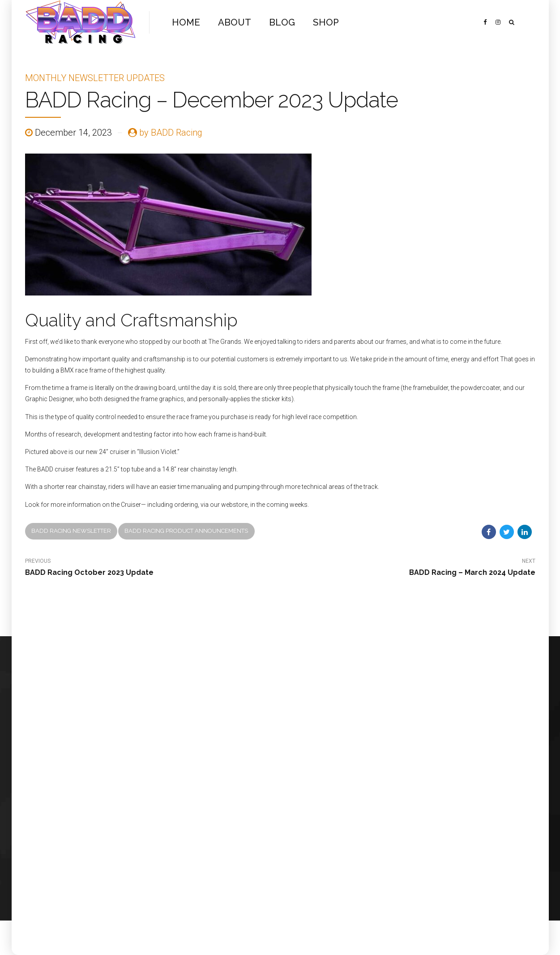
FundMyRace (122, 784)
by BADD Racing (171, 133)
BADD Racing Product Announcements (186, 531)
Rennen (115, 794)
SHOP (320, 22)
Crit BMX (116, 805)
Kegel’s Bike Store (128, 816)
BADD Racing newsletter (71, 531)
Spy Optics (119, 848)
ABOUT (232, 22)
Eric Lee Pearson (126, 837)
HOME (185, 22)
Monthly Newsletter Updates (95, 78)
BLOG (277, 22)
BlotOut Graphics (127, 827)
